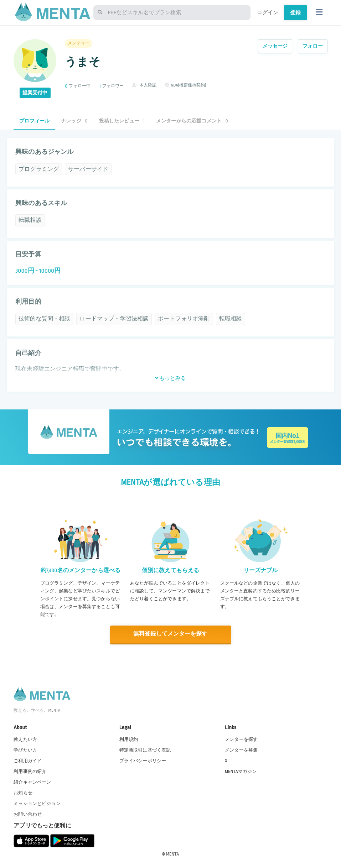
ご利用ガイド (28, 760)
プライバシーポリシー (143, 760)
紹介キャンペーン (32, 781)
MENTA (173, 853)
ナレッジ (74, 121)
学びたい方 (25, 749)
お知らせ (23, 792)
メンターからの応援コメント (192, 121)
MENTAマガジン (241, 771)
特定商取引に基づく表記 (145, 749)
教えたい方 (25, 739)
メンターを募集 (241, 749)
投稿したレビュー (122, 121)
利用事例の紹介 (30, 771)
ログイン (268, 12)
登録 (295, 12)
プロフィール (34, 121)
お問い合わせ (28, 814)
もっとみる (171, 378)
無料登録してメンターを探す (171, 634)
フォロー (313, 46)
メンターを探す (241, 739)
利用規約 (129, 739)
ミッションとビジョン (37, 803)
